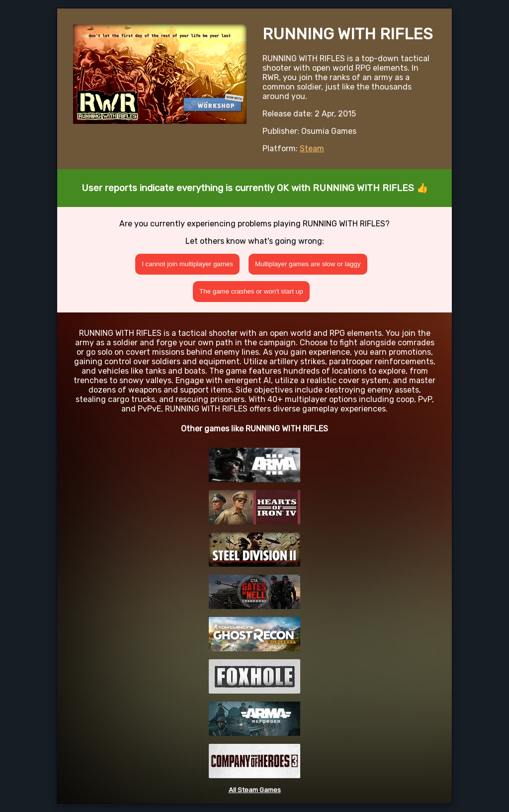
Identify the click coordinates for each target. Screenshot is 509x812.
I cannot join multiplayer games (187, 264)
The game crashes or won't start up (251, 291)
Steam (312, 149)
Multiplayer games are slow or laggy (308, 264)
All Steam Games (255, 790)
